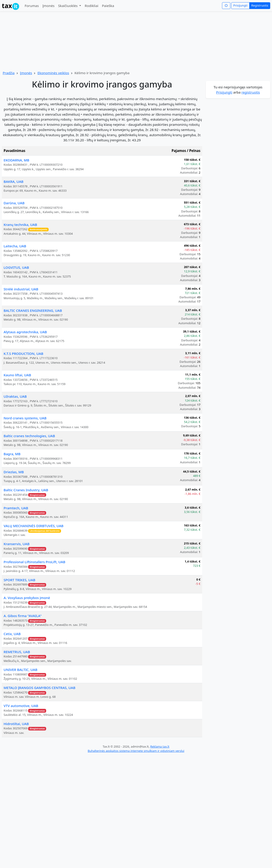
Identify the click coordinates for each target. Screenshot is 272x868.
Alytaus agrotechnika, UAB (25, 332)
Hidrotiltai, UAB (16, 724)
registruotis (251, 92)
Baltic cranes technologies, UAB (29, 436)
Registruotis (260, 5)
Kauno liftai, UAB (17, 375)
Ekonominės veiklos (53, 73)
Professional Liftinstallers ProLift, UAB (34, 562)
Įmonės (48, 6)
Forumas (32, 6)
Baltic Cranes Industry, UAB (26, 490)
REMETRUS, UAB (17, 652)
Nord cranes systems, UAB (25, 418)
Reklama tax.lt (160, 746)
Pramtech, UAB (16, 508)
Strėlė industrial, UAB (21, 289)
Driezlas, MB (14, 472)
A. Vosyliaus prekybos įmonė (27, 598)
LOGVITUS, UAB (16, 267)
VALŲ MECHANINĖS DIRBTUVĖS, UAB (34, 526)
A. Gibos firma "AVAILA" (23, 616)
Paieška (108, 6)
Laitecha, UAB (15, 246)
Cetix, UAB (12, 634)
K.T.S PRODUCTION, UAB (23, 354)
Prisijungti (240, 5)
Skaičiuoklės (68, 6)
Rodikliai (91, 6)
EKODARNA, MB (16, 160)
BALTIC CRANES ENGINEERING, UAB (33, 310)
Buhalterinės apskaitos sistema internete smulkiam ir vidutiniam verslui (136, 751)
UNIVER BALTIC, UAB (20, 670)
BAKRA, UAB (14, 181)
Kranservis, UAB (17, 544)
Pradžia (9, 73)
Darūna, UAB (14, 203)
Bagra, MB (12, 454)
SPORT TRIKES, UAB (19, 580)
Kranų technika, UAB (20, 225)
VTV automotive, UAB (21, 706)
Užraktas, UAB (15, 396)
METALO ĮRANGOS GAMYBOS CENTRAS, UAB (40, 688)
